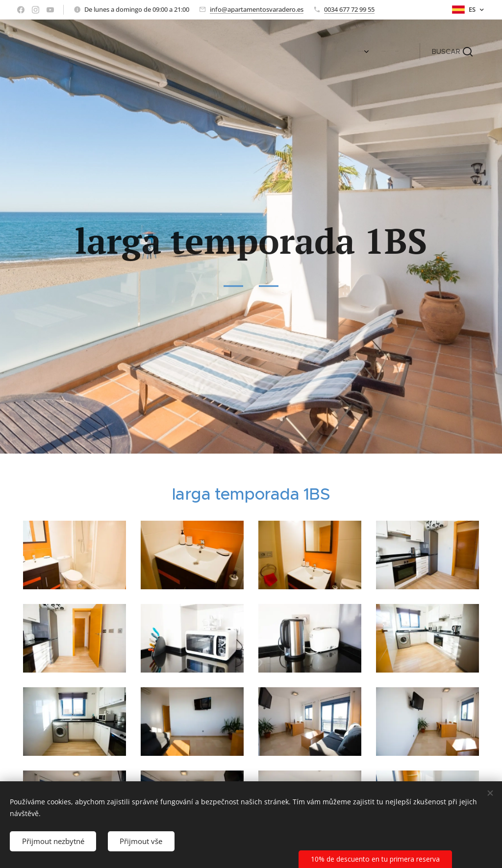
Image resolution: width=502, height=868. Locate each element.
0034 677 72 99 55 (349, 9)
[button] (452, 51)
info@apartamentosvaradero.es (257, 9)
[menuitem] (364, 51)
